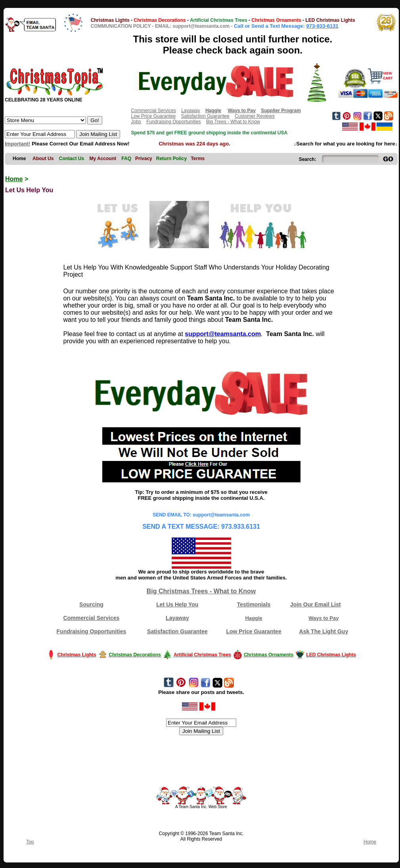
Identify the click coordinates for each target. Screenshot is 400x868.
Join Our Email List (316, 604)
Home (14, 179)
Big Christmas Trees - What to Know (201, 591)
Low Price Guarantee (153, 116)
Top (30, 842)
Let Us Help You (177, 604)
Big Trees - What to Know (233, 122)
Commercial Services (153, 111)
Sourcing (91, 604)
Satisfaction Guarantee (205, 116)
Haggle (254, 618)
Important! (17, 144)
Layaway (190, 111)
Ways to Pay (323, 618)
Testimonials (254, 604)
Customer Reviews (255, 116)
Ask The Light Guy (324, 631)
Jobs (136, 122)
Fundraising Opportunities (173, 122)
